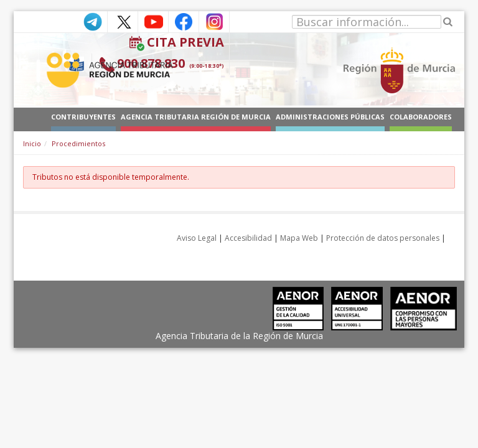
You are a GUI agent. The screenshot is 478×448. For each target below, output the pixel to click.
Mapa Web (299, 238)
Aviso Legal (197, 238)
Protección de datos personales (383, 238)
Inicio (32, 143)
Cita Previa (185, 42)
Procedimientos (78, 143)
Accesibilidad (248, 238)
